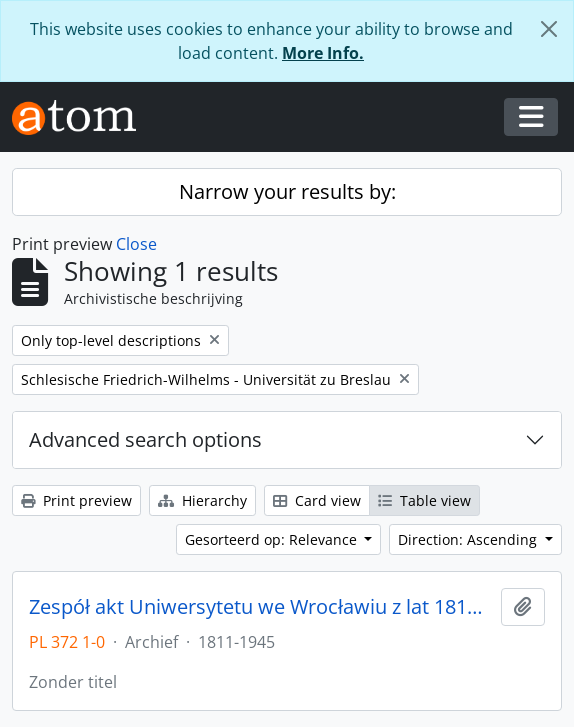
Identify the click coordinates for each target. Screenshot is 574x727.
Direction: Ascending (469, 539)
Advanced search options (145, 439)
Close (136, 244)
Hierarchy (202, 500)
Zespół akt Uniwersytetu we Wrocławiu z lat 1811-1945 (261, 607)
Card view (317, 500)
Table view (424, 500)
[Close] (549, 29)
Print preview (76, 500)
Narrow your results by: (287, 191)
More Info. (323, 53)
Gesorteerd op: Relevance (273, 539)
